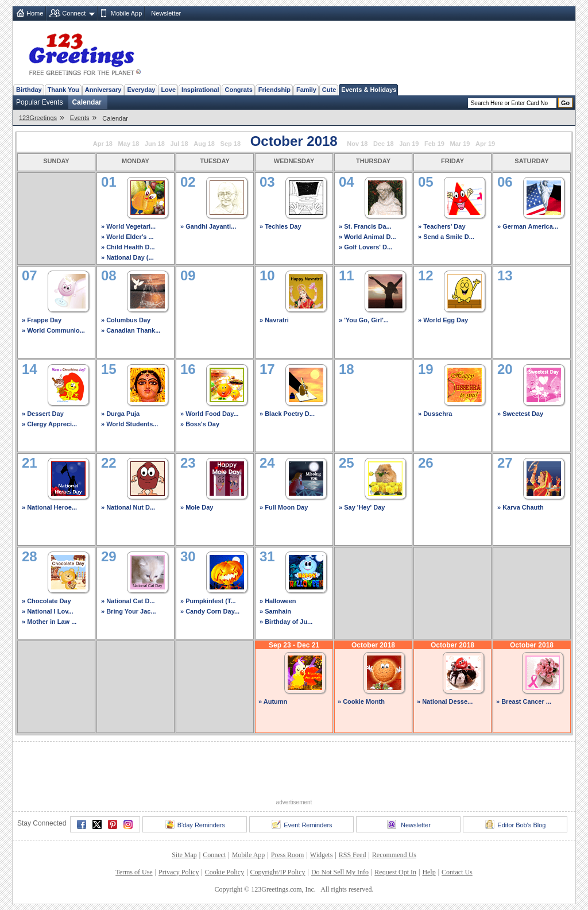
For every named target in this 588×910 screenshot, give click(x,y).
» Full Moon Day (284, 507)
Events (80, 118)
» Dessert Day (43, 414)
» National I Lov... (48, 611)
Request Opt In (395, 872)
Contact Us (457, 872)
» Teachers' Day (442, 226)
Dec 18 (383, 144)
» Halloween (278, 601)
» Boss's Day (200, 424)
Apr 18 (103, 144)
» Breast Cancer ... (524, 701)
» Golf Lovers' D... (365, 247)
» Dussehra (435, 414)
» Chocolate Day (47, 601)
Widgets (322, 855)
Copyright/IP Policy (278, 872)
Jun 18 (155, 144)
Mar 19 (460, 144)
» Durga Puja (120, 414)
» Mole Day (197, 507)
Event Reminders (302, 824)
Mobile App (126, 13)
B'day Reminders (195, 824)
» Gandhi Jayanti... (208, 226)
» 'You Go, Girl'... (364, 320)
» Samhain (275, 611)
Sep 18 (231, 144)
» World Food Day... (210, 414)
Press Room (288, 855)
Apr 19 (485, 144)
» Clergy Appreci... (49, 424)
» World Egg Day (443, 320)
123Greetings (38, 118)
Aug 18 (204, 144)
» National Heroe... (49, 507)
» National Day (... (127, 257)
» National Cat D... (128, 601)
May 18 (129, 144)
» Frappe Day (42, 320)
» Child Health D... (128, 247)
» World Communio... (53, 330)
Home (35, 13)
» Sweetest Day (520, 414)
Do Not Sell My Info (340, 872)
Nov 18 (357, 144)
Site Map (184, 855)
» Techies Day (281, 226)
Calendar (86, 102)
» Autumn (273, 701)
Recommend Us (394, 855)
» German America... (528, 226)
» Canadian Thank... (131, 330)
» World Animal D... (367, 237)
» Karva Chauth (521, 507)
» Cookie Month (361, 701)
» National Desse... (445, 701)
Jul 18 (179, 144)
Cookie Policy (225, 872)
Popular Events (39, 102)
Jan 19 (409, 144)
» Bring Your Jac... (129, 611)
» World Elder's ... (127, 237)
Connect (74, 13)
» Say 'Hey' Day (362, 507)
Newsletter (166, 13)
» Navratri (274, 320)
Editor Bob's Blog (515, 824)
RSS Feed (353, 855)
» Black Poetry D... (287, 414)
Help (429, 872)
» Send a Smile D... (446, 237)
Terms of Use (134, 872)
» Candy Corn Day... (210, 611)
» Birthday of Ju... (286, 622)
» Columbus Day (126, 320)
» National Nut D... (128, 507)
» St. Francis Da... (365, 226)
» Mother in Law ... (49, 622)
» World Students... (129, 424)
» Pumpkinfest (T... (208, 601)
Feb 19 (434, 144)
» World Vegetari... (128, 226)
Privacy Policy (179, 872)
